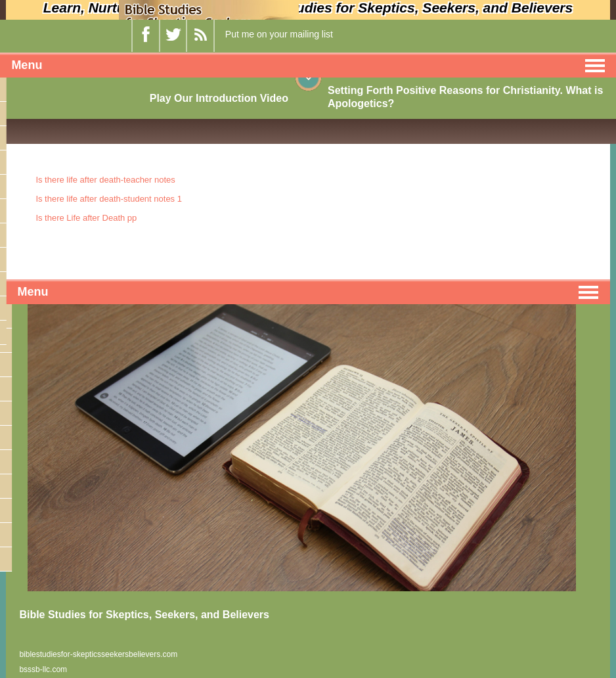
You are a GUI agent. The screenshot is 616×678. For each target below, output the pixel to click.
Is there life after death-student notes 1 (109, 199)
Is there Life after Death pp (86, 218)
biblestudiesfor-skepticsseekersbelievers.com (98, 654)
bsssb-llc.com (43, 669)
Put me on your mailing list (279, 34)
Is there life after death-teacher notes (105, 180)
